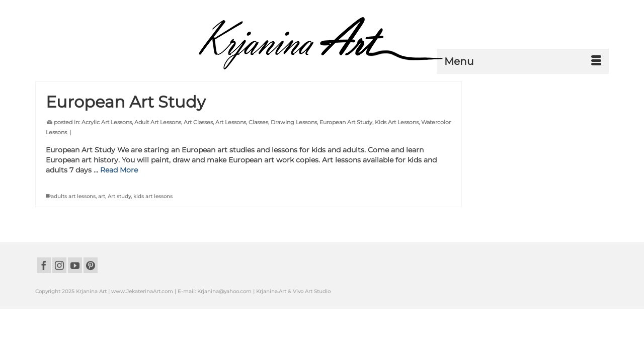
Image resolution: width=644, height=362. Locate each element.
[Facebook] (44, 306)
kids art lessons (153, 237)
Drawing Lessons (294, 163)
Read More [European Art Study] (119, 211)
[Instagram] (59, 306)
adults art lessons (73, 237)
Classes (258, 163)
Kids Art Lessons (397, 163)
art (102, 237)
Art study (119, 237)
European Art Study (346, 163)
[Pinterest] (91, 306)
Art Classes (198, 163)
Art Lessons (231, 163)
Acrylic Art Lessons (107, 163)
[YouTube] (75, 306)
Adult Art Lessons (158, 163)
